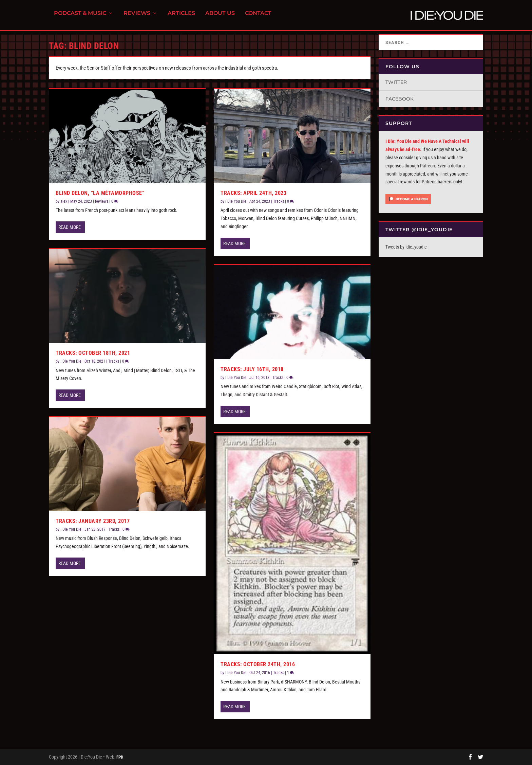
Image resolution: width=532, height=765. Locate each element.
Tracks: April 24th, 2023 (253, 193)
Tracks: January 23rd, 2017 (93, 521)
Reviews (137, 17)
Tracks (114, 361)
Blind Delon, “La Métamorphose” (100, 193)
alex (64, 201)
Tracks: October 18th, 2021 (93, 353)
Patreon (427, 166)
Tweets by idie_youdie (406, 247)
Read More (70, 227)
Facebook (400, 99)
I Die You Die (71, 361)
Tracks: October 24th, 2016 (258, 664)
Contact (258, 17)
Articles (181, 17)
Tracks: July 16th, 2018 (252, 369)
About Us (220, 17)
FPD (120, 757)
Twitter (396, 82)
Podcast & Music (80, 17)
